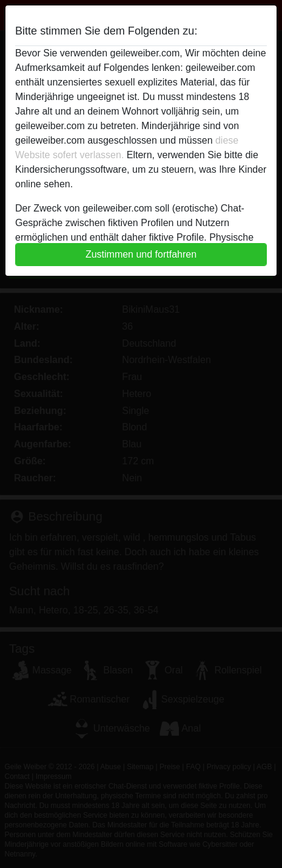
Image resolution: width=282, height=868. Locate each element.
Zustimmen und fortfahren (141, 254)
